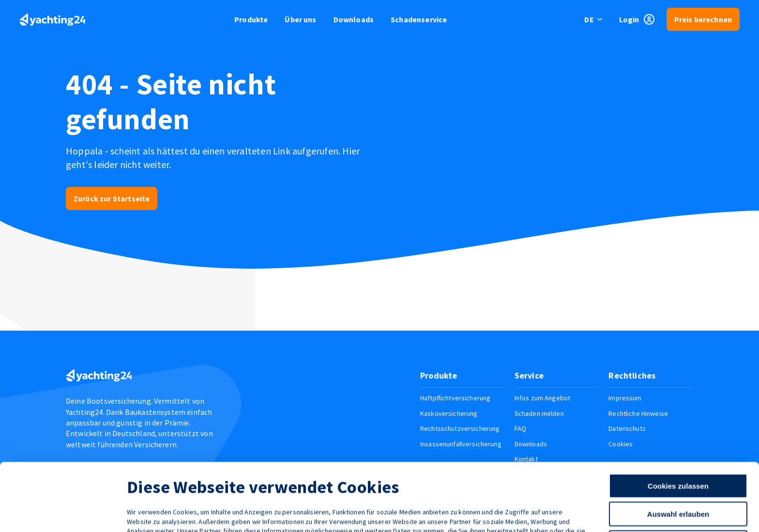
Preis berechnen (703, 19)
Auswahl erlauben (678, 456)
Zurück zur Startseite (112, 198)
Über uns (300, 19)
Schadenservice (419, 19)
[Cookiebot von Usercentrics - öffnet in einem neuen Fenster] (63, 513)
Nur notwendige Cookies (678, 485)
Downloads (354, 19)
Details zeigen (515, 513)
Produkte (251, 19)
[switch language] (594, 19)
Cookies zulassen (678, 428)
